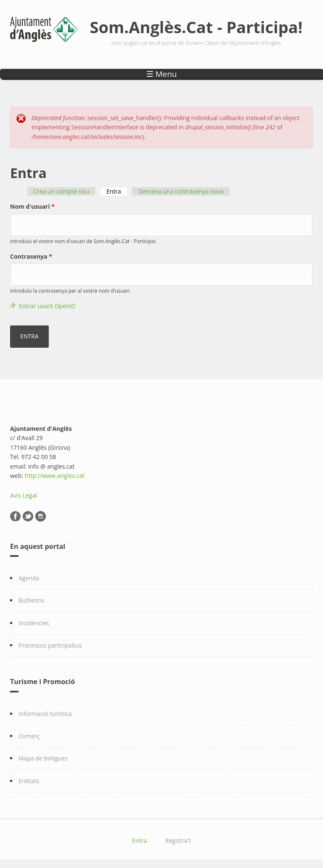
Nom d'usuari (32, 206)
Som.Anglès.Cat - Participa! (196, 27)
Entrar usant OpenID (47, 306)
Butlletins (31, 600)
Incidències (34, 623)
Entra (117, 191)
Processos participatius (50, 645)
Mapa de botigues (43, 758)
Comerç (29, 736)
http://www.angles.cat (55, 476)
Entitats (29, 781)
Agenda (29, 578)
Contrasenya (31, 256)
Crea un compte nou (61, 191)
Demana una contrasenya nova (181, 191)
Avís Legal (24, 495)
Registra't (178, 840)
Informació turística (45, 714)
